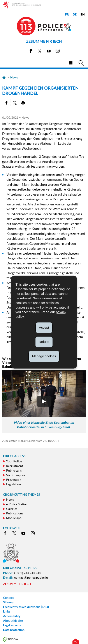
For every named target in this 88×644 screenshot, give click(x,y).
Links (7, 611)
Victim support (16, 475)
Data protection (14, 630)
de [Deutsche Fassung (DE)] (75, 15)
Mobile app (14, 518)
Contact (8, 598)
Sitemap (9, 602)
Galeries (12, 509)
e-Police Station (17, 504)
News (14, 77)
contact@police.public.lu (31, 578)
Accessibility (12, 616)
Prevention (14, 480)
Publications (15, 513)
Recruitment (15, 466)
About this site (13, 621)
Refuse (44, 342)
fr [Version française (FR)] (67, 15)
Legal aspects (12, 625)
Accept (44, 327)
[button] (70, 63)
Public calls (14, 470)
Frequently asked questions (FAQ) (26, 607)
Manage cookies (44, 356)
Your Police (14, 461)
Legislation (13, 484)
